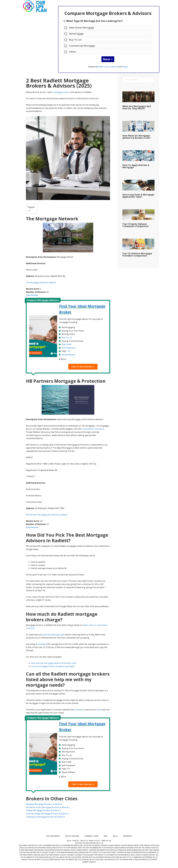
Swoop (125, 67)
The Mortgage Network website (41, 283)
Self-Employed (68, 348)
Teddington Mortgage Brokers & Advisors (45, 817)
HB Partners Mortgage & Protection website (47, 515)
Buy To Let (74, 40)
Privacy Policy (95, 841)
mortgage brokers (61, 92)
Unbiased (114, 67)
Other (71, 52)
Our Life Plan (35, 6)
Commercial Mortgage (81, 46)
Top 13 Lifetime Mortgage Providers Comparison (137, 255)
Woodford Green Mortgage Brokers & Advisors (48, 807)
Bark (99, 710)
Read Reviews (32, 295)
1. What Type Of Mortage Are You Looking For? (93, 21)
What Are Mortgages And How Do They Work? (137, 107)
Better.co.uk (104, 67)
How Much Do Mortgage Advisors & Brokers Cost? (136, 137)
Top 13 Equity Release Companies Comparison (135, 225)
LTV (68, 351)
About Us (84, 841)
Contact (76, 841)
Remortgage (75, 33)
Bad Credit (67, 344)
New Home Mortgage (80, 27)
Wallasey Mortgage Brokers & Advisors (44, 804)
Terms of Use (106, 841)
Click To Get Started (81, 367)
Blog (69, 841)
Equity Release (68, 355)
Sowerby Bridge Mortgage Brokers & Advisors (47, 814)
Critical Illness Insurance (93, 429)
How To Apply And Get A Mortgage (136, 166)
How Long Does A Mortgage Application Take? (138, 196)
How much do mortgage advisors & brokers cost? (54, 663)
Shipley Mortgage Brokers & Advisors (43, 810)
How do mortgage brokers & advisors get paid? (53, 666)
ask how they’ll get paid (54, 635)
